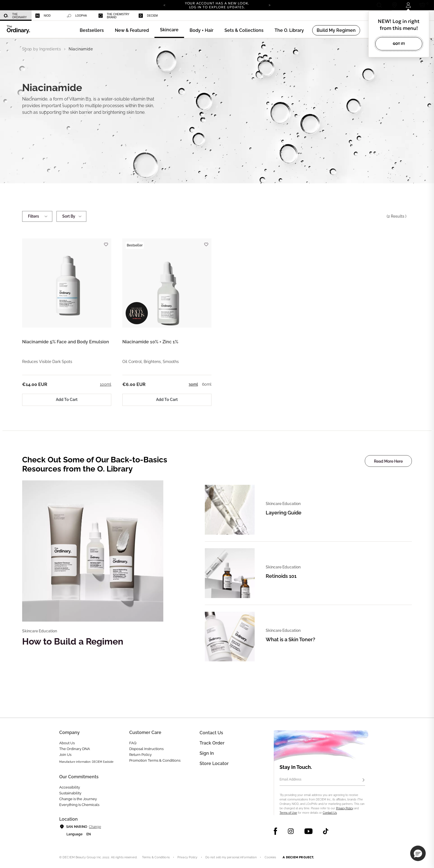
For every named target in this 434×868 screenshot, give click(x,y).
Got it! (399, 44)
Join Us (65, 755)
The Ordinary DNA (75, 749)
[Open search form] (379, 5)
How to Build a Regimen (73, 641)
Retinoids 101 (281, 576)
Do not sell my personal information (231, 857)
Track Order (212, 743)
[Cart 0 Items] (423, 5)
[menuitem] (16, 16)
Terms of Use (288, 813)
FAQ (133, 743)
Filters (37, 216)
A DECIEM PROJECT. (298, 857)
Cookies (270, 857)
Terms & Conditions (156, 857)
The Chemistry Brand (114, 16)
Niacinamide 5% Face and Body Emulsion (66, 342)
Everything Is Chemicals (79, 805)
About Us (67, 743)
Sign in (207, 753)
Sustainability (70, 793)
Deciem (148, 16)
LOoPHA (77, 16)
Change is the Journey (78, 799)
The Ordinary (15, 16)
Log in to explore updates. (217, 7)
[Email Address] (322, 780)
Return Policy (140, 755)
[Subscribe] (363, 780)
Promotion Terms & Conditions (155, 760)
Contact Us (330, 813)
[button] (132, 30)
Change (95, 827)
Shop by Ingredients (42, 49)
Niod (43, 16)
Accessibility (70, 787)
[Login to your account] (408, 5)
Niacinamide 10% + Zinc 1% (150, 342)
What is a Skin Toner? (290, 639)
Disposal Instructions (146, 749)
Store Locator (214, 763)
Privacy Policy (345, 808)
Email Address (290, 779)
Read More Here (388, 461)
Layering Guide (284, 513)
